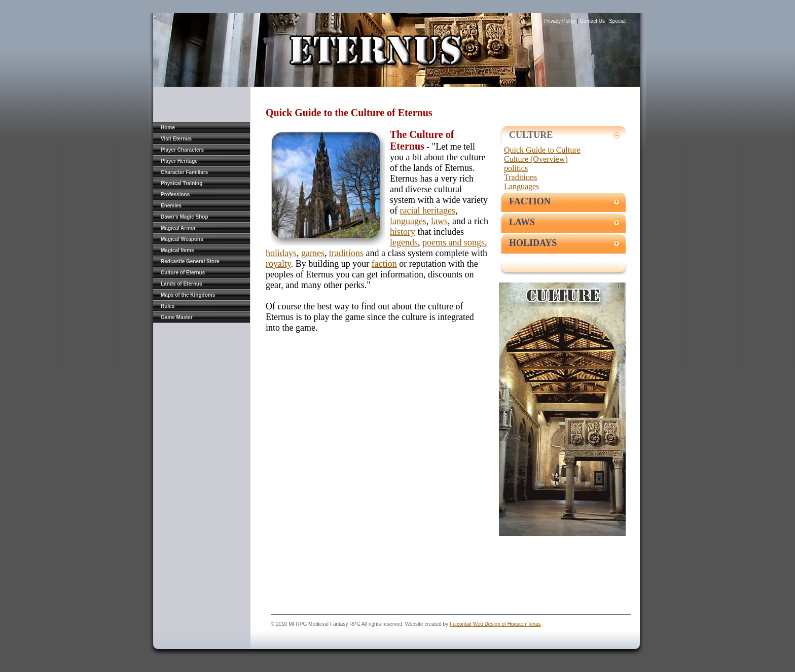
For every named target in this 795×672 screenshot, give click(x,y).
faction (384, 264)
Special (617, 21)
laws (439, 221)
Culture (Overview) (536, 159)
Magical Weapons (182, 239)
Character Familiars (184, 172)
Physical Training (182, 183)
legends (404, 242)
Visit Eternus (176, 139)
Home (168, 128)
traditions (346, 253)
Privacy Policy (561, 21)
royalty (278, 264)
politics (516, 168)
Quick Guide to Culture (542, 150)
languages (408, 221)
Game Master (177, 317)
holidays (281, 253)
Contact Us (592, 21)
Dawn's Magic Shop (185, 217)
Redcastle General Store (190, 261)
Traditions (520, 177)
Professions (175, 194)
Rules (168, 306)
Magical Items (177, 250)
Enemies (171, 206)
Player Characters (182, 150)
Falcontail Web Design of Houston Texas (495, 624)
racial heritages (428, 210)
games (313, 253)
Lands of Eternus (182, 284)
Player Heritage (179, 161)
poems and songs (454, 242)
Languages (521, 186)
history (403, 232)
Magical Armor (178, 228)
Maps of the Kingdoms (188, 295)
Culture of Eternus (183, 273)
